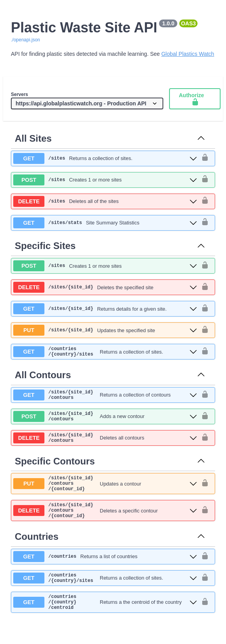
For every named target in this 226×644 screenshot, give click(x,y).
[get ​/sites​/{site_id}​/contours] (105, 398)
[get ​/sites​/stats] (105, 223)
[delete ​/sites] (105, 201)
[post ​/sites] (105, 180)
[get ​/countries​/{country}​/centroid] (105, 623)
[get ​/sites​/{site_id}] (105, 309)
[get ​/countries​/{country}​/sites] (105, 353)
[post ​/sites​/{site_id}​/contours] (105, 422)
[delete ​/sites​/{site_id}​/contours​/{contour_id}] (105, 525)
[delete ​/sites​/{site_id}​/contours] (105, 446)
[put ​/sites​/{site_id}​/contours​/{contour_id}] (105, 495)
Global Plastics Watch (188, 54)
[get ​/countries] (105, 573)
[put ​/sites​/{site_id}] (105, 330)
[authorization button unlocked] (205, 158)
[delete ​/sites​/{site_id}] (105, 287)
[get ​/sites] (105, 158)
